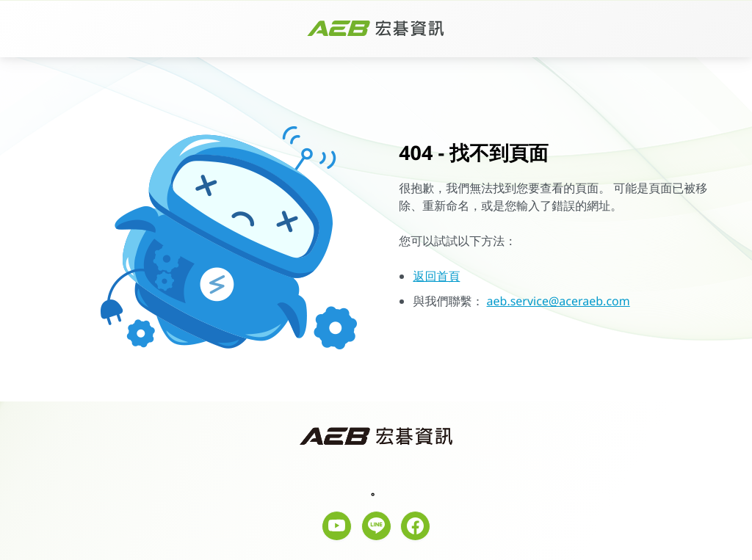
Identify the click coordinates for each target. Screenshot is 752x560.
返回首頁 (436, 276)
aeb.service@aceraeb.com (558, 301)
